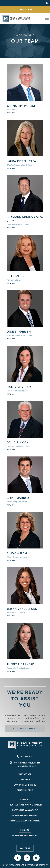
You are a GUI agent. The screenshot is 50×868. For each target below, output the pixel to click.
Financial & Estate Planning (25, 821)
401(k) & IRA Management (25, 816)
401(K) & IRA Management (25, 835)
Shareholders (25, 790)
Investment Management (25, 810)
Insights (25, 830)
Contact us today (25, 729)
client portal (25, 10)
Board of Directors (25, 785)
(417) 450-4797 (27, 757)
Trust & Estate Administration (25, 805)
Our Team (25, 780)
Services (25, 800)
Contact (25, 848)
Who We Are (25, 774)
